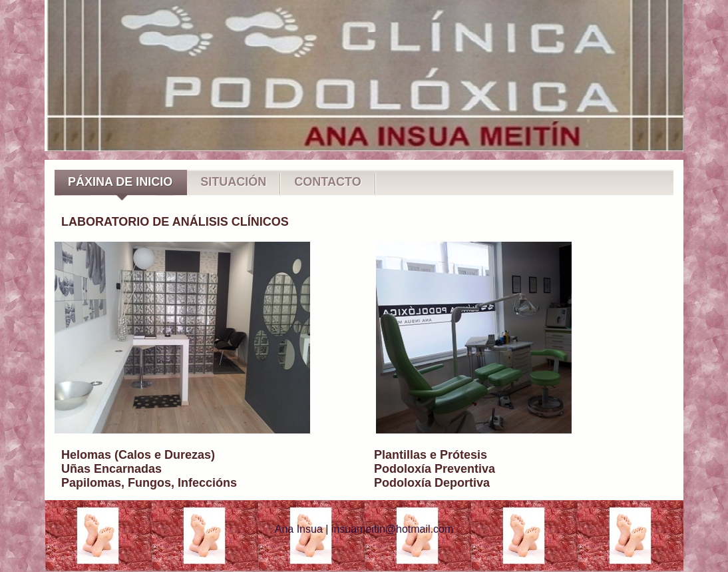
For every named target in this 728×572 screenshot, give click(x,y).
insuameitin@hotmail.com (392, 529)
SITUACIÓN (233, 182)
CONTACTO (327, 182)
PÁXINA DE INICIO (120, 182)
